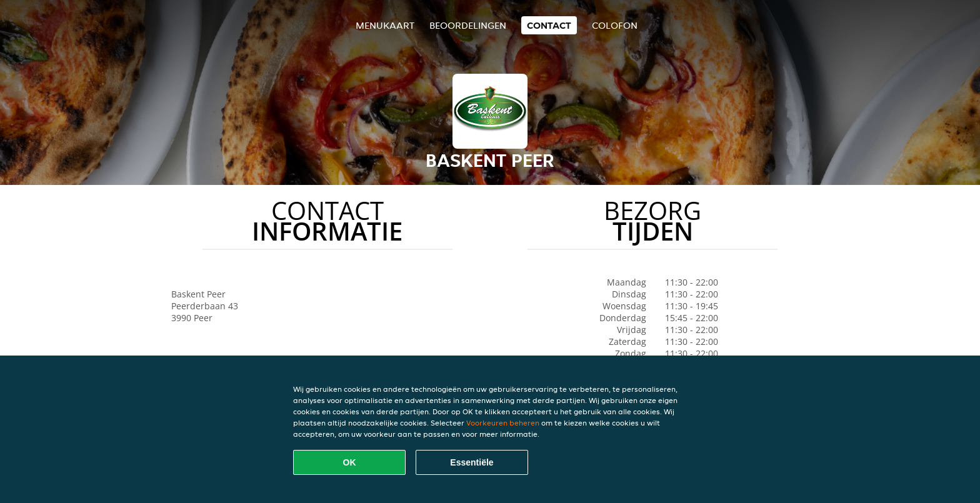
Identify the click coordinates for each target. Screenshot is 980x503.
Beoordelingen (468, 25)
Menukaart (385, 25)
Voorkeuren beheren (503, 423)
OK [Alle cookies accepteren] (350, 462)
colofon (615, 25)
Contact (549, 25)
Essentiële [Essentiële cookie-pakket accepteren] (472, 462)
